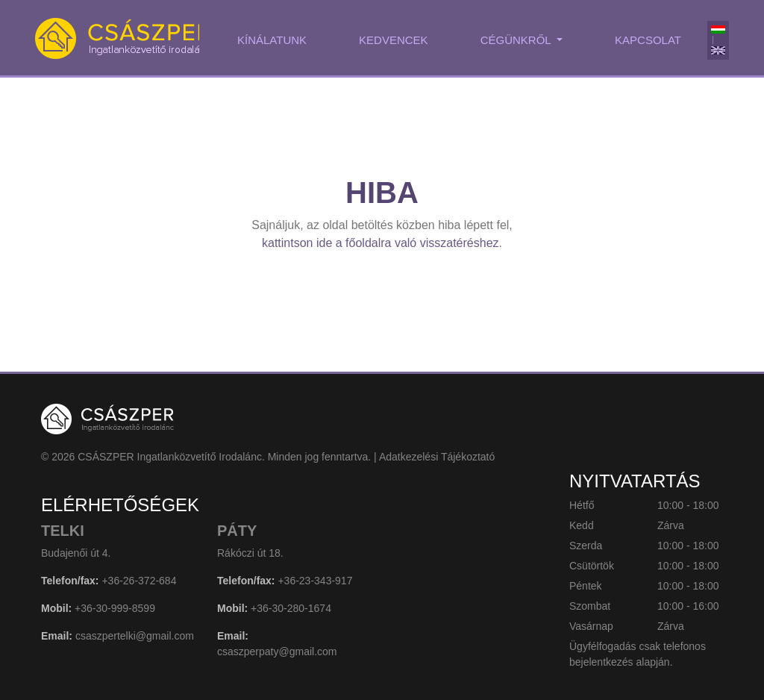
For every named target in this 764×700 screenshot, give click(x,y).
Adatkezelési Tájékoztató (437, 457)
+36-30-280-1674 (291, 608)
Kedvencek (394, 40)
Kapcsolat (648, 40)
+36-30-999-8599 (115, 608)
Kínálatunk (272, 40)
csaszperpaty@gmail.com (277, 651)
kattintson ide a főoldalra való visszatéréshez (381, 243)
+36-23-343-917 (315, 581)
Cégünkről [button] (517, 40)
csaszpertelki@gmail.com (135, 636)
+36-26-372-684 (139, 581)
